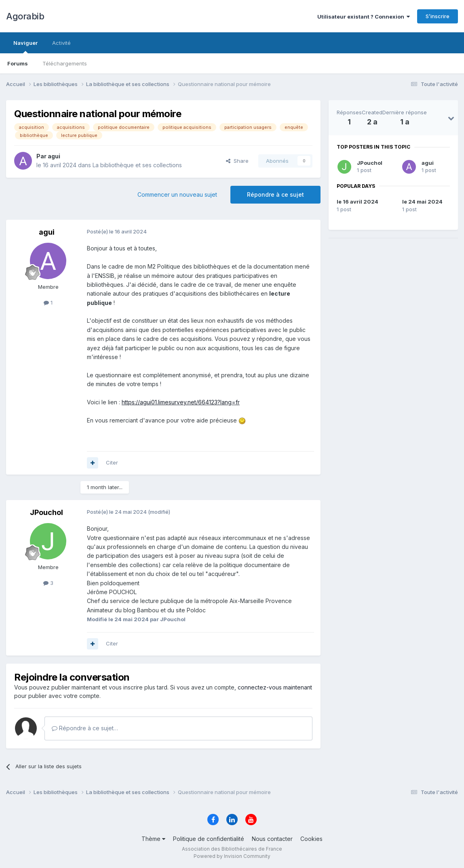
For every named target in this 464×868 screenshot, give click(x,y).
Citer (112, 462)
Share (237, 161)
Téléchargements (65, 63)
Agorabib (25, 16)
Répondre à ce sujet (275, 194)
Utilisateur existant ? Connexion (364, 17)
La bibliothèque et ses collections (137, 165)
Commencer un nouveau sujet (177, 194)
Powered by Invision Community (232, 856)
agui (428, 163)
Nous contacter (272, 839)
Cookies (311, 839)
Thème (153, 839)
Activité (61, 43)
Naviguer (25, 46)
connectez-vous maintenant (275, 687)
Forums (18, 63)
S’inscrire (438, 16)
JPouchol (370, 163)
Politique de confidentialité (209, 839)
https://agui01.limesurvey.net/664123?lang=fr (181, 402)
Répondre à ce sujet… (85, 728)
